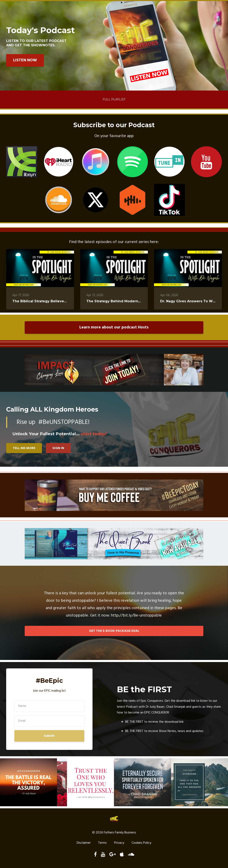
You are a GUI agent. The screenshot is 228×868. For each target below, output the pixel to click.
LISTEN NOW (25, 60)
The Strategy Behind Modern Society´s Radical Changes (137, 301)
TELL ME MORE (24, 448)
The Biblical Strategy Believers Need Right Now (55, 301)
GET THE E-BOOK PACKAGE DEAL (114, 631)
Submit (49, 736)
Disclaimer (84, 843)
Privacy (119, 843)
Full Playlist (114, 99)
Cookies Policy (141, 843)
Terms (102, 843)
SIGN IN (58, 448)
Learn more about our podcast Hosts (114, 327)
